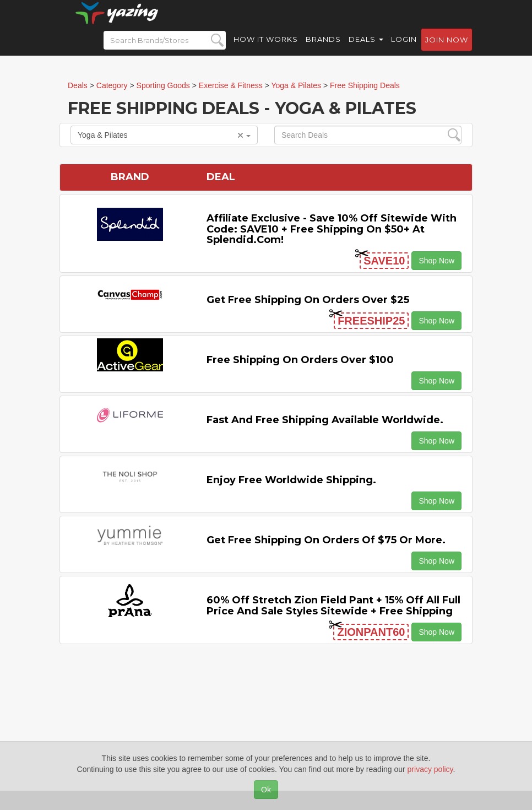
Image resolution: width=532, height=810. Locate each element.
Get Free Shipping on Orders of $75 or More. (326, 540)
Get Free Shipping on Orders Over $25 (308, 300)
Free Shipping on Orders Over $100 (300, 360)
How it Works (266, 50)
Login (404, 50)
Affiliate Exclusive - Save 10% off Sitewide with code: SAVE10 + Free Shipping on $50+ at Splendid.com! (332, 229)
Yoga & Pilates (164, 135)
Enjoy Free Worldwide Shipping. (291, 480)
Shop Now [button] (436, 261)
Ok (266, 790)
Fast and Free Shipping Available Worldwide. (325, 420)
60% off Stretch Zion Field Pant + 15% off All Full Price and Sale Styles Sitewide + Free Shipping (333, 606)
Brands (323, 50)
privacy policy (430, 769)
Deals (366, 50)
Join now (447, 50)
